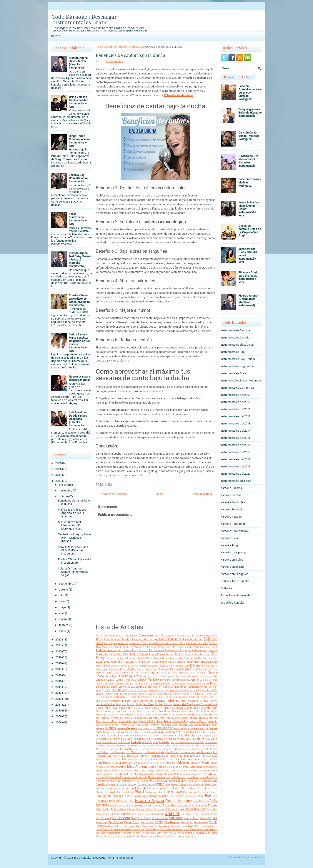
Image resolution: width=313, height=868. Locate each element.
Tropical (193, 826)
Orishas (132, 785)
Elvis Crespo (112, 701)
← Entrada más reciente (112, 494)
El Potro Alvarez (145, 697)
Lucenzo (171, 759)
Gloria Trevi (143, 711)
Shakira (172, 813)
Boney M (156, 662)
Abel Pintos (117, 635)
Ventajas (134, 47)
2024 (58, 475)
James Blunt (197, 718)
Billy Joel (212, 658)
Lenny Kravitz (164, 746)
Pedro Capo (189, 788)
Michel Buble (113, 774)
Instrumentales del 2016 (236, 445)
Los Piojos (127, 756)
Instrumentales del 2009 (236, 395)
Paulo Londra (157, 788)
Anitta (168, 650)
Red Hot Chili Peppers (171, 796)
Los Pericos (114, 756)
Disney (196, 687)
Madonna (133, 763)
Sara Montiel (161, 809)
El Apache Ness (161, 694)
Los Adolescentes (131, 749)
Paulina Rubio (139, 788)
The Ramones (201, 823)
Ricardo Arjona (149, 800)
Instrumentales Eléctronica (237, 345)
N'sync (206, 774)
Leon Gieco (179, 746)
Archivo (247, 77)
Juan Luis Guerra (200, 725)
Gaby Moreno (133, 708)
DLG (134, 680)
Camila (188, 666)
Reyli (132, 801)
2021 (58, 645)
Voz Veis (100, 833)
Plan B (161, 792)
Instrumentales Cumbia (235, 337)
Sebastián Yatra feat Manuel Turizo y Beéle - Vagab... (74, 572)
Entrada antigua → (205, 494)
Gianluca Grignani (173, 708)
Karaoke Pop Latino (233, 509)
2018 (58, 663)
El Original (119, 697)
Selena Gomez (119, 814)
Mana (205, 763)
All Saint (213, 643)
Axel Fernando (138, 654)
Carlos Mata (168, 669)
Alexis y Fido (179, 643)
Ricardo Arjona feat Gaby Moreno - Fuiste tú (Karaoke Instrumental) (80, 260)
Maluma (184, 763)
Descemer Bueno (161, 687)
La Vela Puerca (109, 742)
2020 (58, 651)
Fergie (139, 704)
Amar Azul (141, 647)
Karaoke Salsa (230, 538)
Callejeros (163, 666)
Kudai (129, 736)
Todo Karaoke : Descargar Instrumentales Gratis (85, 20)
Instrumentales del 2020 (236, 474)
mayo (62, 607)
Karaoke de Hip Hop (233, 552)
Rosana (213, 805)
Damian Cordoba (209, 680)
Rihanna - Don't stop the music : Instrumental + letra (248, 277)
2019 (58, 657)
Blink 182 (123, 662)
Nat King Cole (103, 777)
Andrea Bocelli (210, 647)
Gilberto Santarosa (193, 708)
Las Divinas (211, 742)
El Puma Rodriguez (165, 697)
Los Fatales (172, 752)
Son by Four (191, 818)
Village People (152, 829)
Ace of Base (131, 636)
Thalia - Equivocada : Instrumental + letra (78, 219)
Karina (213, 728)
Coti (215, 676)
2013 (58, 693)
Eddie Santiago (115, 694)
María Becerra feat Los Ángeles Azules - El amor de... (72, 513)
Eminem (126, 701)
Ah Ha (200, 636)
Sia (182, 814)
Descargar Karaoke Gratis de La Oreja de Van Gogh (250, 231)
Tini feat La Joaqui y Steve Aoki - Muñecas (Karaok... (74, 538)
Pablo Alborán (180, 784)
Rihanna (111, 805)
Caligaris (152, 666)
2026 (58, 463)
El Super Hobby (206, 697)
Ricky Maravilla (201, 801)
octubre (64, 496)
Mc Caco (171, 771)
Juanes (110, 728)
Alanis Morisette (112, 639)
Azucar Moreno (156, 654)
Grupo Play (203, 711)
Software (176, 818)
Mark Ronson (197, 767)
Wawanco (126, 833)
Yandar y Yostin (118, 836)
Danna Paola (179, 684)
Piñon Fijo (151, 792)
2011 (58, 705)
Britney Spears (200, 662)
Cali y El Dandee (138, 666)
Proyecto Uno (190, 792)
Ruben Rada (118, 809)
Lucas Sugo (158, 759)
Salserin (131, 809)
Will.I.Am (156, 833)
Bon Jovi (147, 662)
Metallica (202, 771)
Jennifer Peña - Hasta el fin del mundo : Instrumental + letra (248, 255)
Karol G (100, 732)
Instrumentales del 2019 (236, 466)
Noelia (190, 781)
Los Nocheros (204, 752)
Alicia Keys (192, 643)
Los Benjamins (178, 749)
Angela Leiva (156, 650)
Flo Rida (159, 704)
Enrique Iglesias (167, 701)
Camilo (198, 665)
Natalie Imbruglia (137, 777)
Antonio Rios (178, 650)
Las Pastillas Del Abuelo (125, 746)
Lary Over (199, 742)
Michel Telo (127, 774)
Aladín (99, 639)
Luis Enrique (194, 759)
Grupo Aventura (172, 711)
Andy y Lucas (140, 650)
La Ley (149, 739)
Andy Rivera (124, 650)
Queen (214, 792)
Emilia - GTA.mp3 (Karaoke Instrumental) (75, 561)
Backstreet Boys (202, 654)
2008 (58, 722)
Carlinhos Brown (118, 669)
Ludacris (181, 759)
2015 (58, 681)
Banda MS (122, 658)
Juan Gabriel (180, 725)
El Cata (174, 694)
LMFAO (172, 736)
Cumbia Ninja (123, 680)
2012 (58, 699)
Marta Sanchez (105, 771)
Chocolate (111, 676)
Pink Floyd (128, 792)
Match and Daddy (144, 771)
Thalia (159, 822)
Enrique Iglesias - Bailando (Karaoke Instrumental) (250, 113)
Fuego (121, 708)
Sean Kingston (177, 809)
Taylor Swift (132, 822)
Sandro (150, 809)
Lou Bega (127, 759)
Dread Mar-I (193, 690)
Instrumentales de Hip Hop (237, 388)
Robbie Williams (125, 806)
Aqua (188, 650)
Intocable (129, 718)
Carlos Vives (183, 669)
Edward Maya (145, 694)
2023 (58, 481)
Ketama (198, 732)
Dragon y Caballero (175, 690)
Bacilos (170, 654)
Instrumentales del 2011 (236, 409)
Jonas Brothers (112, 725)
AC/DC (99, 636)
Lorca (202, 746)
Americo (162, 647)
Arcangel (205, 650)
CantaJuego (102, 669)
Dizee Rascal (208, 687)
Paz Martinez (174, 788)
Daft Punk (165, 680)
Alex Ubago (125, 643)
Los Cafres (102, 752)
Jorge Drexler (128, 725)
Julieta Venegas (127, 728)
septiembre (66, 584)
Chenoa (166, 673)
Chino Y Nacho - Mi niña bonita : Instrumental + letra (79, 102)
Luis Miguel (120, 763)
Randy (137, 796)
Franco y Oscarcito (201, 704)
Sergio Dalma (144, 814)
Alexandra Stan (140, 643)
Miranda (169, 774)
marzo (63, 619)
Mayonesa (160, 771)
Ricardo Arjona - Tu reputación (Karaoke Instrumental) (79, 63)
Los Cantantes (117, 752)
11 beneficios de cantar (178, 95)
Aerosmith (153, 635)
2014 (58, 687)
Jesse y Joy (180, 721)
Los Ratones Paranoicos (148, 756)
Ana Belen (173, 647)
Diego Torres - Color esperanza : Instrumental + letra (80, 141)
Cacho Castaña (120, 666)
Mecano (193, 771)
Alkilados (203, 643)
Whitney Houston (141, 833)
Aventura (105, 654)
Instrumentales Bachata (235, 330)
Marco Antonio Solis (161, 767)
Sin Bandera (121, 818)
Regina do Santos (194, 796)
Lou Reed (138, 759)
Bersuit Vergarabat (186, 658)
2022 (58, 639)
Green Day (157, 711)
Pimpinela (111, 792)
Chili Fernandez (198, 673)
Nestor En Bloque (209, 777)
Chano (144, 673)
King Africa (111, 736)
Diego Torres (183, 687)
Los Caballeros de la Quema (202, 749)
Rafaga (107, 796)
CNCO (106, 666)
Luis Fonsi (103, 763)
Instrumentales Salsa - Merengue (241, 380)
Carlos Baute (136, 669)
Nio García (138, 781)
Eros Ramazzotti (190, 701)
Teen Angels (147, 823)
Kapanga (189, 729)
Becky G (159, 658)
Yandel (130, 836)
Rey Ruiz (124, 801)
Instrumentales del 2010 (236, 402)
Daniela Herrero (124, 683)
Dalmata (176, 680)
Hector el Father (200, 715)
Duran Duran (207, 690)
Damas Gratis (190, 680)
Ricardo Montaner (179, 801)
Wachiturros (113, 833)
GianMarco (157, 708)
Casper (109, 673)
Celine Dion (133, 673)
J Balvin (152, 718)
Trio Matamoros (179, 826)
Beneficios (111, 47)
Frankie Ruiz (110, 708)
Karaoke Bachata (231, 488)
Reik (208, 796)
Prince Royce (174, 792)
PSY (168, 784)
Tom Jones (130, 826)
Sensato (132, 814)
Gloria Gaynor (128, 711)
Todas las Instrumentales (236, 595)
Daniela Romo (162, 683)
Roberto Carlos (143, 805)
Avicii (114, 654)
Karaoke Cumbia (231, 495)
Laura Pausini (147, 746)
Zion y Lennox (185, 836)
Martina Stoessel (124, 771)
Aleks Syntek (111, 643)
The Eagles (187, 823)
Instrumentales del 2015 (236, 438)
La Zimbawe (124, 742)
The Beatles (172, 822)
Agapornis (167, 635)
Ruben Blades (103, 809)
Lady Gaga (138, 742)
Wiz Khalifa (211, 833)
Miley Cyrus (156, 774)
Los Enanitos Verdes (154, 752)
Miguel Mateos (141, 774)
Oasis (197, 781)
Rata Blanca (150, 796)
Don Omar (118, 690)
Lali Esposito (152, 742)
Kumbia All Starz (142, 736)
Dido (172, 687)
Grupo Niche (189, 711)
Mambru (196, 763)
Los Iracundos (187, 752)
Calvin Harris (176, 666)
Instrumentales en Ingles (236, 481)
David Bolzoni (111, 687)
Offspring (207, 781)
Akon (215, 636)
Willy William (170, 833)
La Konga (139, 739)
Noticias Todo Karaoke (235, 581)
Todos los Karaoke (232, 603)
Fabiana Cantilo (105, 704)
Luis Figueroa (210, 759)
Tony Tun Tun (156, 826)
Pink (119, 792)
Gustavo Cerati (133, 715)
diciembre (65, 485)
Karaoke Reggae (231, 517)
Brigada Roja (183, 662)
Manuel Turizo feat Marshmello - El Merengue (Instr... (70, 525)
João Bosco (165, 725)
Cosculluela (206, 676)
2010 (58, 710)
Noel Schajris (177, 781)
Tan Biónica (116, 822)
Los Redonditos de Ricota (179, 756)
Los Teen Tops (113, 759)
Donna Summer (157, 690)
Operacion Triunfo (117, 785)
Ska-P (134, 818)
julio (62, 595)
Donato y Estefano (137, 690)
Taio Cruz (101, 822)
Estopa (204, 701)
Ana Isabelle (186, 647)
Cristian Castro (105, 680)
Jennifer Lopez (128, 721)
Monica (186, 774)
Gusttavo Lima (169, 715)
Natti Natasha (156, 777)
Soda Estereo (144, 818)
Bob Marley (135, 662)
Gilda (207, 708)
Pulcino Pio (203, 792)
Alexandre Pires (156, 643)
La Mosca (179, 739)
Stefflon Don (206, 818)
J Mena (162, 718)
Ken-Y (182, 732)
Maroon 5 (212, 767)
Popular (229, 77)
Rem (215, 796)
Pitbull (139, 792)
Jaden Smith (173, 718)
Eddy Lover (131, 694)
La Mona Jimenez (163, 739)
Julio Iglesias (145, 729)
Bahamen (111, 658)
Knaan (121, 736)
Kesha (190, 732)
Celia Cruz (120, 673)
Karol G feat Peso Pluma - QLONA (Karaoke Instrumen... (74, 550)
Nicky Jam (116, 781)
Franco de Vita (182, 704)
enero (62, 631)
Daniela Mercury (143, 684)
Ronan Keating (199, 806)
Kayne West (124, 732)
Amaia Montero (124, 647)
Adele (142, 635)
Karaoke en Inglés (232, 560)
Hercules (105, 718)
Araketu (196, 650)
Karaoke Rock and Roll (235, 531)
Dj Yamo (106, 690)
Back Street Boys (184, 654)
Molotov (178, 774)
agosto (63, 590)
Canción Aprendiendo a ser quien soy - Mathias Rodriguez (250, 93)
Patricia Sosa (104, 788)
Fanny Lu (121, 704)
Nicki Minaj (102, 781)
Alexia (168, 643)
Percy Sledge (204, 788)
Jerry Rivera (164, 721)
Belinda (169, 658)
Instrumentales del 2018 (236, 459)
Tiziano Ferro (116, 826)
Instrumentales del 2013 (236, 423)
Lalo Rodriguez (167, 742)
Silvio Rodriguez (201, 814)
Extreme (213, 701)
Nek (168, 777)
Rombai (168, 805)
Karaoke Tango (230, 545)
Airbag (208, 636)
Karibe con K (201, 728)
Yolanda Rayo (155, 836)
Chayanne (154, 672)
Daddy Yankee (148, 680)
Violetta (194, 829)
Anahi (197, 647)
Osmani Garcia (146, 785)
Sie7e (188, 814)
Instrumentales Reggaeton (237, 366)
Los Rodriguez (204, 756)
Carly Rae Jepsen (202, 669)
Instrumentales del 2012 (236, 416)
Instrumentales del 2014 (236, 431)
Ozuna (160, 784)
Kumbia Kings (159, 736)
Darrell (205, 684)
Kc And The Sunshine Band (145, 732)
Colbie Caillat (181, 676)
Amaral (153, 647)
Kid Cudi (100, 736)
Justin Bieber (163, 728)
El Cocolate (184, 694)
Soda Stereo (160, 818)
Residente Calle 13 (107, 801)
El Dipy (214, 694)
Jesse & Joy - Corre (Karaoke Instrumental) (78, 178)
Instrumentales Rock (233, 373)
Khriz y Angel (210, 732)
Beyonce (202, 658)
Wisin (181, 833)
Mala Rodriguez (157, 763)
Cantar (123, 47)
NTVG (214, 774)
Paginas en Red (253, 857)
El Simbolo (192, 697)
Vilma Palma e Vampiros (175, 829)
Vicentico (107, 829)
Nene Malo (193, 777)
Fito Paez (148, 704)
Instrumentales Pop (233, 352)
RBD (98, 796)
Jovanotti (154, 725)
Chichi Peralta (180, 673)
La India (128, 739)
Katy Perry (112, 732)
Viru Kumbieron (208, 829)
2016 (58, 675)
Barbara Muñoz (137, 658)
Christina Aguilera (128, 676)
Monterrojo (196, 774)
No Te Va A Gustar (156, 781)
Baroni (150, 658)
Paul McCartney (121, 788)
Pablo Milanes (197, 785)
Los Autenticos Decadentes (156, 749)
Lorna (209, 746)
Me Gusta (182, 771)
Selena (105, 814)
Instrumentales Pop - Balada (238, 359)
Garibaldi (146, 708)
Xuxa (106, 836)
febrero (64, 625)
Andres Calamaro (107, 650)
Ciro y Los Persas (164, 676)
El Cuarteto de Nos (200, 694)
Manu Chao (109, 767)
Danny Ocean (194, 684)
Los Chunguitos (134, 752)
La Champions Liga (207, 736)
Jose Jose (142, 725)
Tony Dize (142, 826)
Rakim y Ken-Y (123, 796)
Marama (121, 767)
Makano (143, 763)
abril (62, 613)
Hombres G (117, 718)
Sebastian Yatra (196, 809)
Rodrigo (157, 805)
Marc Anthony (137, 767)
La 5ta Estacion (186, 735)
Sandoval (141, 809)
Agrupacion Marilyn (185, 636)
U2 (200, 826)
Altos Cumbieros (104, 647)
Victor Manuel (122, 829)
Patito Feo (211, 784)
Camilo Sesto (211, 666)
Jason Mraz (109, 721)
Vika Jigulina (137, 829)
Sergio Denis (158, 814)
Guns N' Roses (115, 715)
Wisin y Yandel (194, 833)
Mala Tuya (171, 763)
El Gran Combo (104, 697)
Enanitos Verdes (143, 701)
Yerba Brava (141, 836)
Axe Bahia (123, 654)
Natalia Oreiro (119, 777)
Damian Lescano (105, 684)
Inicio (56, 36)
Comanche (194, 676)
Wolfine (99, 836)
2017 (58, 669)
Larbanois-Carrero (184, 742)
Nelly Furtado (178, 777)
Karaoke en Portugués (234, 574)
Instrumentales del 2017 (236, 452)
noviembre (66, 491)
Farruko (131, 704)
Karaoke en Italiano (233, 567)
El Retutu (181, 697)
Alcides (126, 639)
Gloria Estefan (111, 711)
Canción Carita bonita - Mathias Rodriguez (249, 136)
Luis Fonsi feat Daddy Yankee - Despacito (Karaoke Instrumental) (79, 419)
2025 (58, 469)
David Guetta (127, 687)
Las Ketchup (103, 746)
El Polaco (131, 697)
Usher (206, 826)
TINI (215, 818)
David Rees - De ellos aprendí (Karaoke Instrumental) (248, 161)
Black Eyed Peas (106, 662)
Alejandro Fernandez (168, 639)
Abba (106, 636)
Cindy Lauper (147, 676)
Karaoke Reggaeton (233, 524)
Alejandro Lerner (192, 639)
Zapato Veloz (169, 836)
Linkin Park (192, 746)
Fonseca (168, 704)
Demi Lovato (144, 687)
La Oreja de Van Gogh (200, 739)
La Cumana (102, 739)
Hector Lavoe (185, 715)
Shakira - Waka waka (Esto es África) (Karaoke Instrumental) (79, 300)
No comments (114, 61)
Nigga (128, 781)
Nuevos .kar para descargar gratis (79, 378)
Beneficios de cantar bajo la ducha (130, 55)
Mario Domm (181, 767)
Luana (147, 759)
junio (62, 601)
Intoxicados (140, 718)
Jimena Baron (198, 721)
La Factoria (115, 739)
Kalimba (178, 728)
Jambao (184, 718)
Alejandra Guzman (143, 639)
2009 (58, 716)
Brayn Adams (169, 662)
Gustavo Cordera (151, 715)
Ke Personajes (169, 732)
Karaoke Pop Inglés (233, 502)
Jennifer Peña (147, 721)
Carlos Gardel (152, 669)
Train (167, 826)
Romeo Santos (182, 805)
